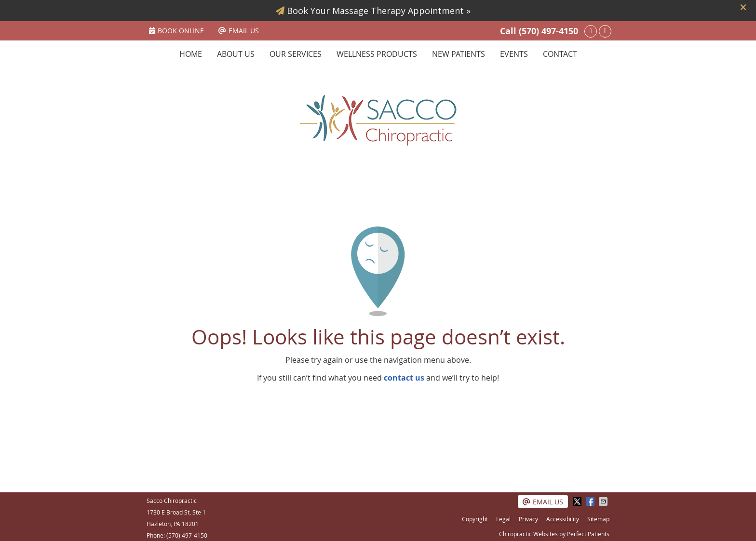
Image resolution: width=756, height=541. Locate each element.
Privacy (528, 519)
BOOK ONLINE (176, 31)
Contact (560, 54)
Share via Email (604, 501)
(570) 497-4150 (548, 31)
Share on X (578, 501)
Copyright (475, 519)
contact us (404, 378)
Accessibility (563, 519)
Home (191, 54)
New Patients (459, 54)
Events (514, 54)
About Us (236, 54)
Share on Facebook (591, 501)
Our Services (296, 54)
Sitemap (598, 519)
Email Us (239, 31)
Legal (503, 519)
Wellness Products (377, 54)
